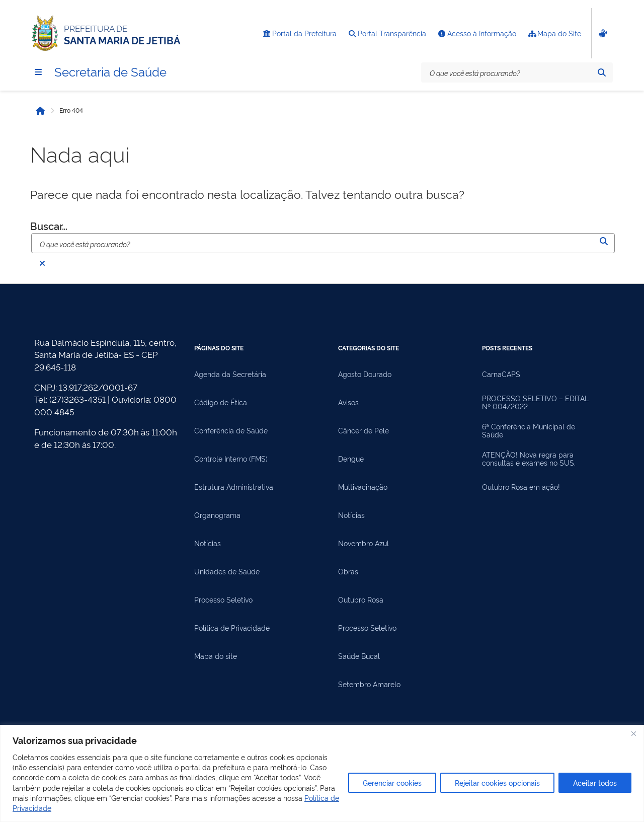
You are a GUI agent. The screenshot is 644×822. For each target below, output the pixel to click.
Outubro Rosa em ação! (521, 487)
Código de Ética (221, 402)
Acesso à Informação (477, 33)
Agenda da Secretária (230, 374)
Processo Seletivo (223, 600)
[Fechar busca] (42, 263)
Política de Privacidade (232, 628)
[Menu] (38, 72)
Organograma (217, 515)
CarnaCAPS (501, 374)
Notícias (208, 543)
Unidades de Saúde (227, 571)
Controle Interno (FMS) (231, 459)
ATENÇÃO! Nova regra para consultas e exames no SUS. (529, 459)
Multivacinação (363, 487)
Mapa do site (216, 656)
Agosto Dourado (365, 374)
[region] (322, 773)
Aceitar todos (595, 782)
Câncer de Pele (364, 430)
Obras (348, 571)
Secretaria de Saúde (110, 71)
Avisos (348, 402)
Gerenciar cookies (392, 782)
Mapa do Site (555, 33)
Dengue (351, 459)
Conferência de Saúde (231, 430)
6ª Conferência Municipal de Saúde (529, 430)
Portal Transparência (387, 33)
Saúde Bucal (359, 656)
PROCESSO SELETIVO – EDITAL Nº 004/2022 (535, 402)
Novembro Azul (364, 543)
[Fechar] (633, 733)
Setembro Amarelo (369, 684)
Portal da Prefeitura (300, 33)
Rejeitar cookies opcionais (497, 782)
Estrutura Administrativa (234, 487)
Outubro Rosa (361, 600)
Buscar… (49, 226)
